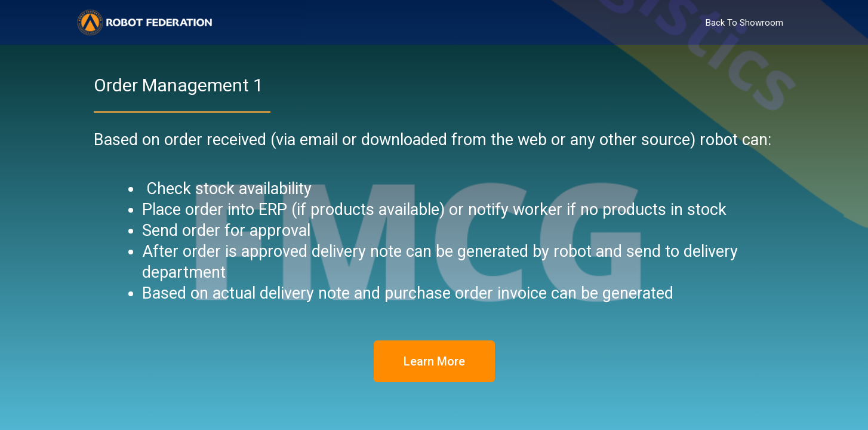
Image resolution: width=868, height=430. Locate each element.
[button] (434, 361)
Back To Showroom (744, 23)
